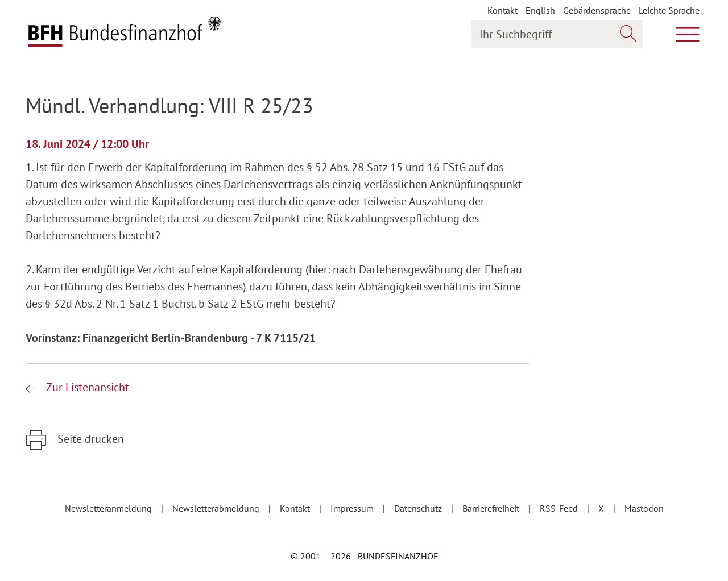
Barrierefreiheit (492, 508)
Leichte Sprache (669, 10)
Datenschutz (419, 508)
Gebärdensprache (597, 10)
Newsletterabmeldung (217, 508)
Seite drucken (89, 439)
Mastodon (644, 508)
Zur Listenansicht (86, 387)
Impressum (353, 508)
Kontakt (502, 10)
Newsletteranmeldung (109, 508)
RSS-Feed (560, 508)
